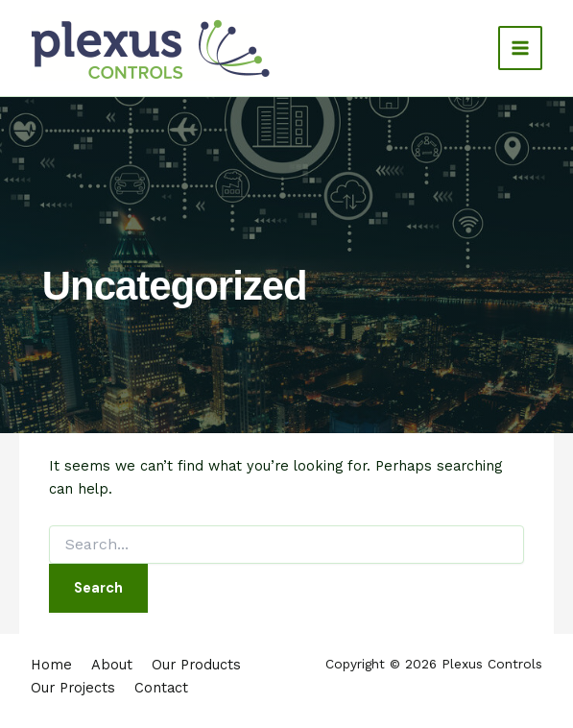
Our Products (196, 665)
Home (51, 665)
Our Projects (73, 688)
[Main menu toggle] (520, 48)
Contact (161, 688)
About (112, 665)
